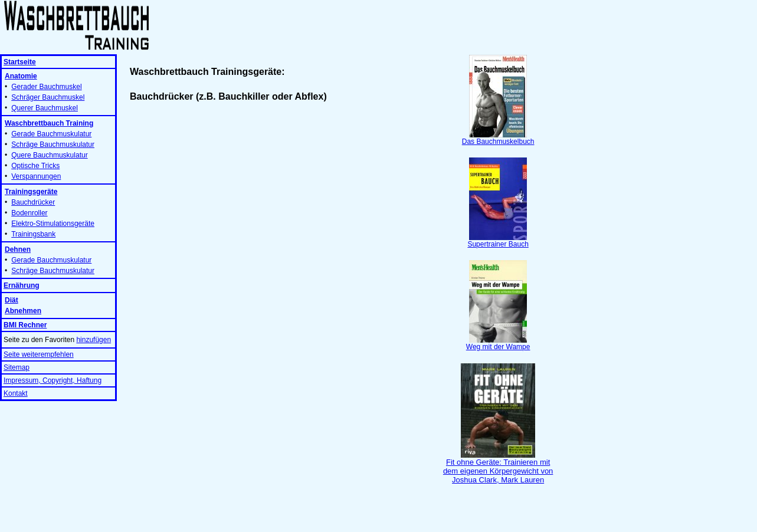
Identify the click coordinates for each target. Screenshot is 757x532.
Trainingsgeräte (31, 192)
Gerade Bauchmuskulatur (51, 134)
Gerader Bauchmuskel (46, 87)
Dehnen (18, 249)
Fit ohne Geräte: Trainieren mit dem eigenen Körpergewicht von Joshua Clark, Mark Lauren (498, 467)
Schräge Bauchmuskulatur (53, 145)
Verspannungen (36, 176)
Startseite (20, 62)
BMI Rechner (25, 325)
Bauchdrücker (33, 202)
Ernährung (22, 285)
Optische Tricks (35, 166)
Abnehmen (23, 311)
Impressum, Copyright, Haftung (53, 380)
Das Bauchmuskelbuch (498, 138)
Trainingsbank (33, 234)
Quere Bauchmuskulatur (49, 155)
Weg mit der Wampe (498, 344)
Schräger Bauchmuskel (48, 97)
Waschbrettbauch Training (49, 123)
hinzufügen (94, 340)
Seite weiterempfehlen (39, 354)
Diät (12, 300)
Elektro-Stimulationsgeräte (53, 224)
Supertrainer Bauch (498, 241)
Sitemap (17, 367)
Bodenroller (29, 213)
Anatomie (21, 76)
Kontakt (16, 393)
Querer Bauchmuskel (45, 108)
